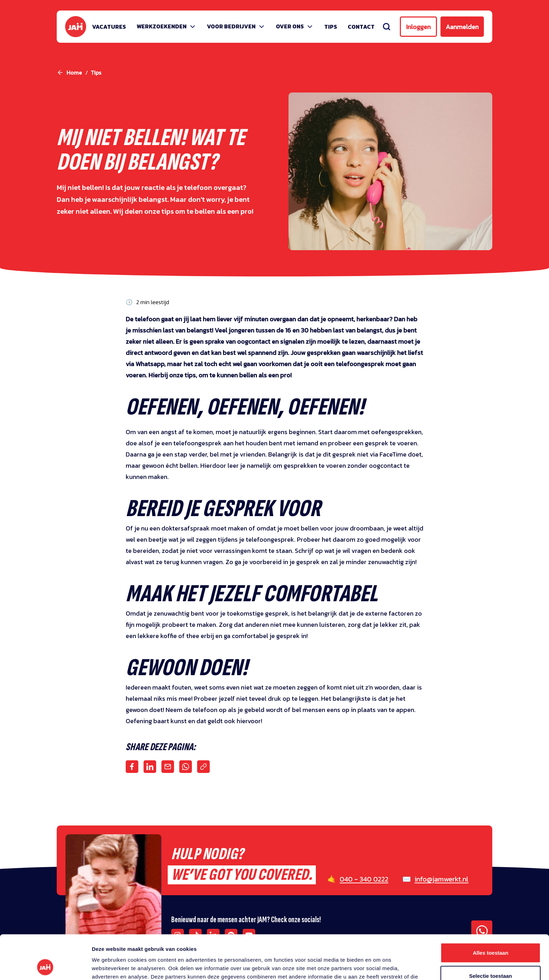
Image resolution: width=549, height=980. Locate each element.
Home (74, 73)
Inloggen (418, 27)
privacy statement (326, 943)
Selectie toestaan (491, 934)
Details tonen (378, 966)
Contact (361, 27)
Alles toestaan (491, 911)
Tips (331, 27)
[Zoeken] (387, 27)
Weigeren (490, 957)
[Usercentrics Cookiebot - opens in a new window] (45, 966)
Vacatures (109, 27)
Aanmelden (462, 27)
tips (96, 73)
